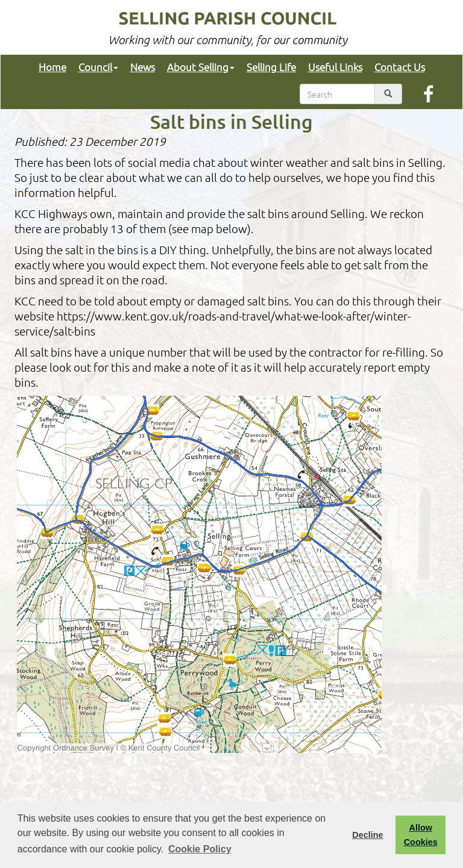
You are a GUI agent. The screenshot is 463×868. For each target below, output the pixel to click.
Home (52, 67)
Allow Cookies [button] (421, 835)
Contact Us (400, 67)
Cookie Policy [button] (200, 849)
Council (98, 67)
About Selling (201, 67)
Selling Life (271, 67)
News (143, 67)
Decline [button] (367, 835)
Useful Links (335, 67)
